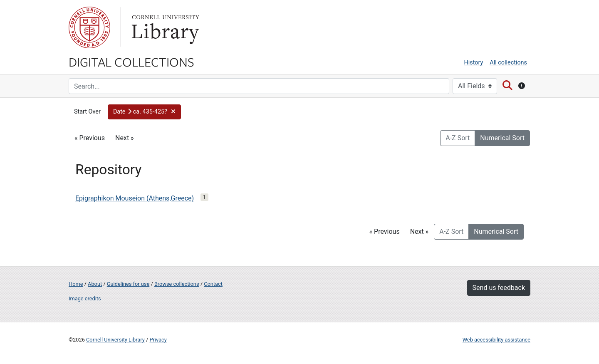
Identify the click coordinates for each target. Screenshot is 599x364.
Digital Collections (131, 62)
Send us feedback (499, 288)
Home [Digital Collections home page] (76, 284)
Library (164, 27)
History (474, 63)
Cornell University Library (115, 340)
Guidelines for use (128, 284)
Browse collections (177, 284)
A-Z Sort (458, 138)
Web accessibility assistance (496, 340)
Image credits (85, 298)
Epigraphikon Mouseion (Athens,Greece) (135, 198)
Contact (213, 284)
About (95, 284)
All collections (508, 63)
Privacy (158, 340)
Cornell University (89, 27)
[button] (144, 112)
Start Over (87, 112)
